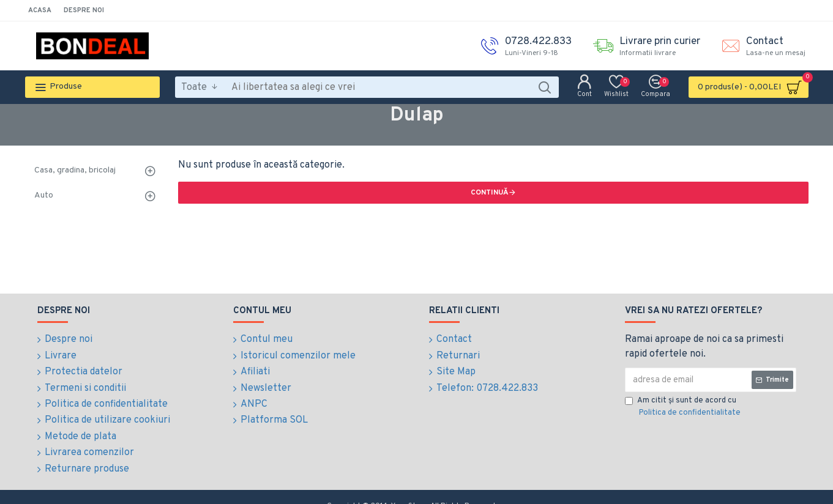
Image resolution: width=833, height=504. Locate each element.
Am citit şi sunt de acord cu (684, 407)
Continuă (490, 193)
